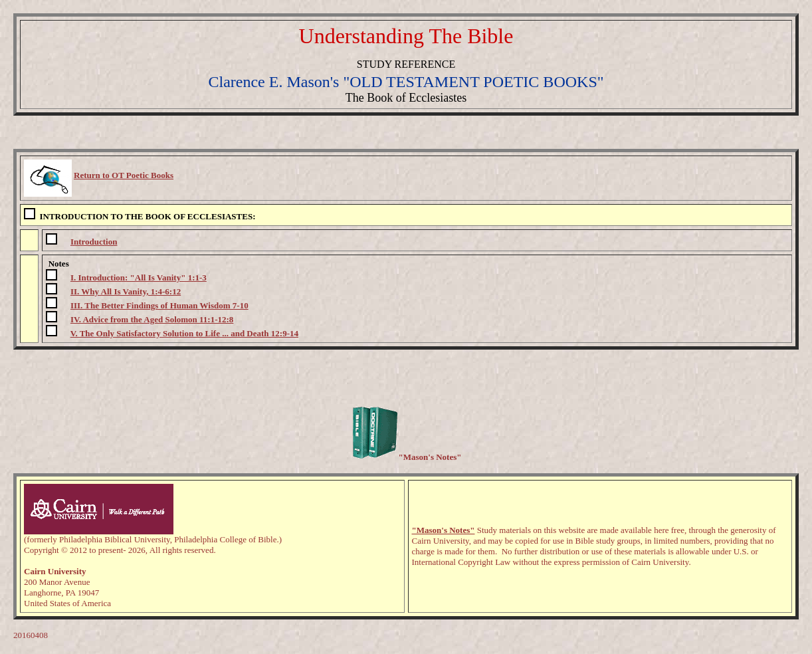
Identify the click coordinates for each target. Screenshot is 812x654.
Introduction (94, 242)
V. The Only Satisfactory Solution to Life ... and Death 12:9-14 (184, 333)
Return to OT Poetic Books (124, 175)
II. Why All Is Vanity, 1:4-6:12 (126, 291)
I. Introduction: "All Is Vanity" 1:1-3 (139, 277)
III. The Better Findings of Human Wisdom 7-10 (159, 305)
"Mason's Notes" (444, 530)
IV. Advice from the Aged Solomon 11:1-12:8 (152, 319)
